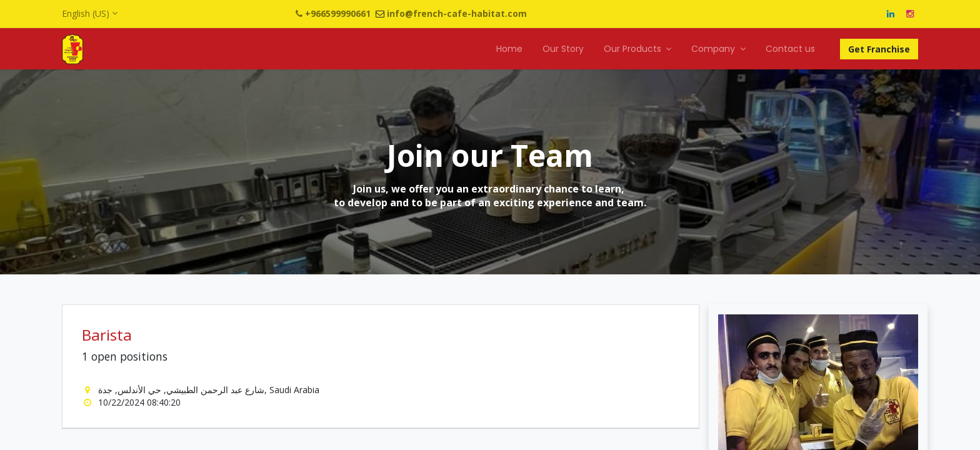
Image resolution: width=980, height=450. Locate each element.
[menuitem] (509, 49)
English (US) (86, 13)
